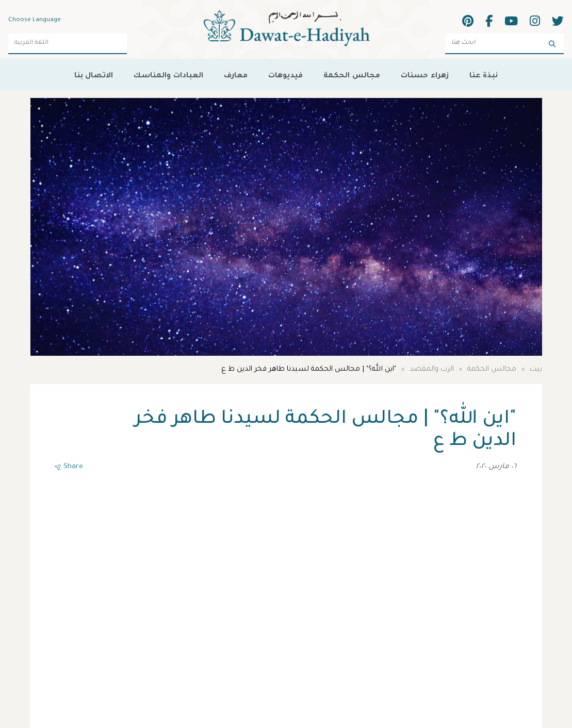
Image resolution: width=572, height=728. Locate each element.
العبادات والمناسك (168, 75)
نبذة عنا (484, 75)
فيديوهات (285, 75)
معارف (236, 75)
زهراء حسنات (424, 75)
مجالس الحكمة (352, 75)
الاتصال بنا (94, 75)
